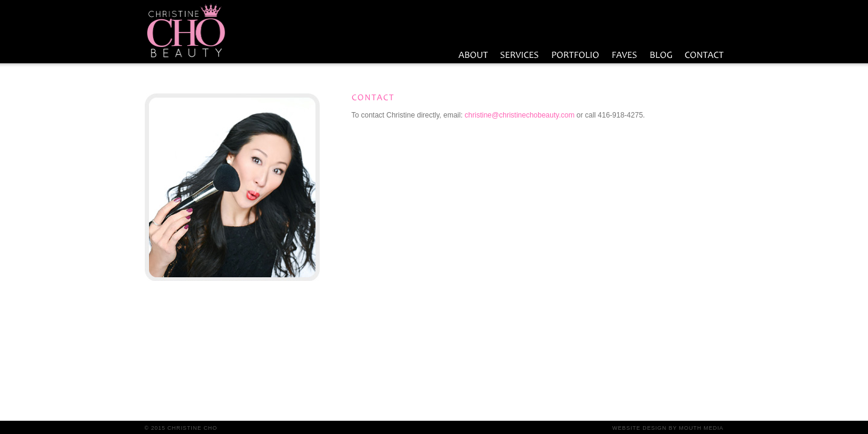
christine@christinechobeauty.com (519, 115)
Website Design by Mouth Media (668, 428)
